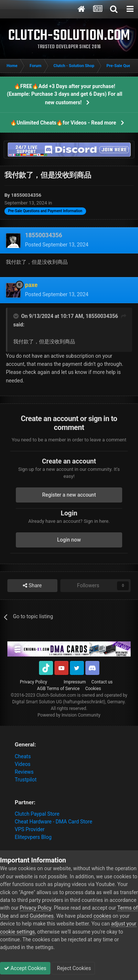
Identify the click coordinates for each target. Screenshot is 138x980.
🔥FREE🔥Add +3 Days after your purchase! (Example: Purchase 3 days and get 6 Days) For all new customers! (65, 94)
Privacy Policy (33, 682)
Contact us (102, 682)
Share (32, 586)
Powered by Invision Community (69, 715)
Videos (23, 764)
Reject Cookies (73, 968)
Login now (69, 540)
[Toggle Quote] (17, 316)
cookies (102, 916)
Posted (57, 245)
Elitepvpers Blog (33, 837)
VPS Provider (30, 829)
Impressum (75, 682)
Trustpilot (26, 780)
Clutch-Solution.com (56, 695)
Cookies (93, 689)
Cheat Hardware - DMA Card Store (54, 822)
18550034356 (102, 316)
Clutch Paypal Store (37, 814)
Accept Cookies (25, 968)
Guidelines (42, 916)
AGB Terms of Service (59, 689)
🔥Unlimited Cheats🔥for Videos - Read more (63, 123)
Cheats (23, 756)
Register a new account (69, 495)
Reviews (24, 772)
